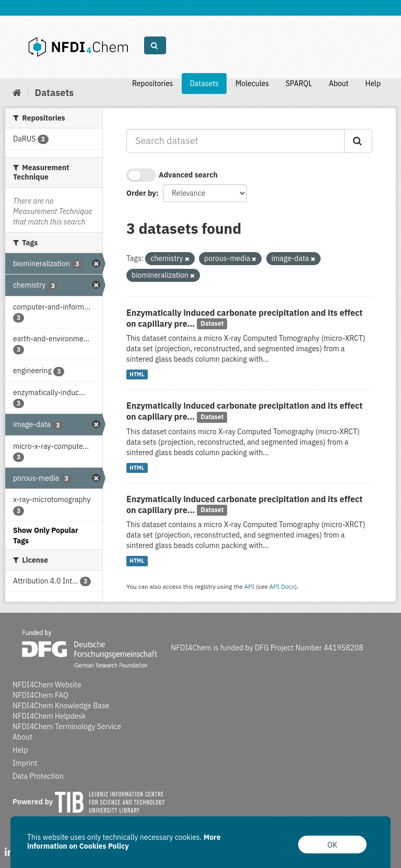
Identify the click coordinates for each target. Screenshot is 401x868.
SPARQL (299, 84)
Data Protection (38, 776)
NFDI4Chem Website (47, 685)
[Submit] (358, 141)
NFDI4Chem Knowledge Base (61, 706)
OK (332, 845)
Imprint (25, 763)
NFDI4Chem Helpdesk (49, 716)
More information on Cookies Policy (124, 842)
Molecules (252, 84)
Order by (141, 193)
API (250, 586)
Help (373, 84)
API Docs (282, 586)
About (339, 84)
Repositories (153, 84)
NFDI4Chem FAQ (40, 695)
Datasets (204, 84)
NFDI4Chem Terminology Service (67, 727)
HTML (137, 374)
